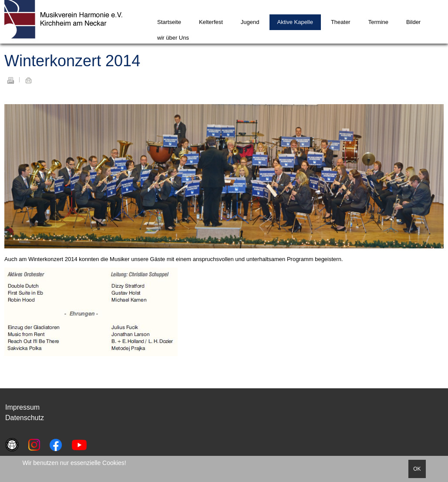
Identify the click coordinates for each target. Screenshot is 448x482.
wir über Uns (173, 38)
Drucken (10, 80)
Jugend (250, 22)
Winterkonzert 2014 (72, 61)
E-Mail (28, 80)
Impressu (20, 407)
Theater (341, 22)
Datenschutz (25, 418)
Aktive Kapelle (295, 22)
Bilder (413, 22)
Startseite (169, 22)
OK (417, 469)
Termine (378, 22)
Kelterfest (211, 22)
